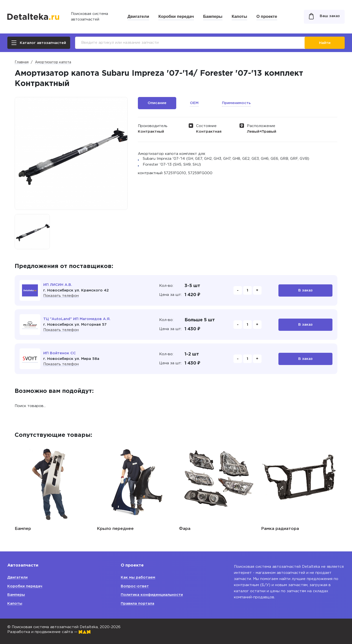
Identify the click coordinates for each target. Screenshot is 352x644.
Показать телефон (61, 296)
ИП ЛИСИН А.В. (58, 285)
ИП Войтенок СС (60, 353)
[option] (32, 232)
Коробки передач (176, 16)
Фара (267, 529)
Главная (22, 62)
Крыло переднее (197, 529)
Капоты (239, 16)
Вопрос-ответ (135, 586)
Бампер (105, 529)
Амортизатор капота (53, 62)
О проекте (267, 16)
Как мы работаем (138, 577)
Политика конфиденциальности (152, 595)
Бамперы (213, 16)
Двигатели (138, 16)
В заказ (305, 290)
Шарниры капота (33, 529)
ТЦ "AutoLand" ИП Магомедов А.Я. (77, 319)
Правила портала (137, 604)
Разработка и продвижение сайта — (49, 632)
